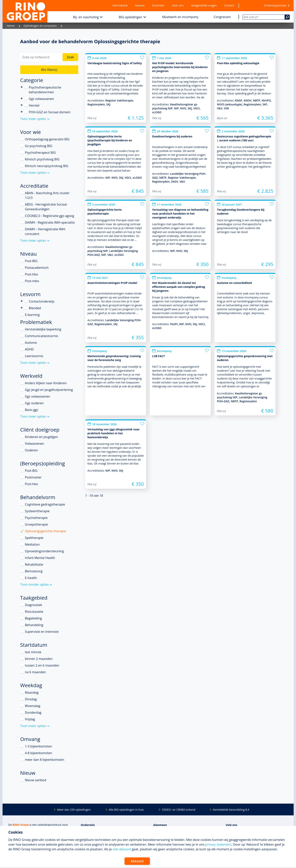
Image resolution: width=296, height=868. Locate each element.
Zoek (70, 57)
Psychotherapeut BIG (40, 153)
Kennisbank (120, 5)
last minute (33, 652)
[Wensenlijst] (249, 6)
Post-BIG (31, 261)
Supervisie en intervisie (42, 632)
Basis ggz (32, 410)
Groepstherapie (36, 524)
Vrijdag (30, 719)
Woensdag (33, 706)
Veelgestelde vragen (204, 5)
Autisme (31, 343)
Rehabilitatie (34, 564)
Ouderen (31, 450)
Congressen (222, 17)
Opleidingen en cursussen (40, 26)
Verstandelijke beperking (43, 329)
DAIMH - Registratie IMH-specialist (50, 222)
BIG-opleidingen (130, 17)
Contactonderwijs (22, 301)
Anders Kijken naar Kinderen (46, 383)
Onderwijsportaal (275, 5)
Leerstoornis (34, 356)
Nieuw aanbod (36, 780)
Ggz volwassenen (41, 99)
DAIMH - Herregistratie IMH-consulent (46, 231)
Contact (229, 5)
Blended (22, 308)
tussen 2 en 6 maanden (42, 665)
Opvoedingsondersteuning (44, 551)
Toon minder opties (35, 584)
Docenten (158, 5)
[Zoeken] (287, 17)
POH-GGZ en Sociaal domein (50, 112)
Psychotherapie (36, 518)
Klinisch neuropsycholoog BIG (47, 166)
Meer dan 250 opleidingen (74, 810)
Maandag (32, 692)
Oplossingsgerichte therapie (46, 531)
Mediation (32, 544)
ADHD (29, 349)
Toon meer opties (33, 119)
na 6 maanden (36, 672)
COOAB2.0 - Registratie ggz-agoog (50, 216)
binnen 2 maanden (39, 659)
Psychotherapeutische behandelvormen (22, 87)
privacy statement (218, 844)
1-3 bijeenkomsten (39, 746)
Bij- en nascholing (86, 17)
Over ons (178, 5)
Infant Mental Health (40, 558)
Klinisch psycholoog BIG (42, 159)
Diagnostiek (34, 605)
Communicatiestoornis (42, 336)
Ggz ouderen (34, 403)
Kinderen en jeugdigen (41, 437)
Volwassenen (35, 444)
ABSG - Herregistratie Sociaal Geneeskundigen (46, 207)
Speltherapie (34, 538)
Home (11, 26)
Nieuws (140, 5)
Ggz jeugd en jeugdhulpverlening (49, 390)
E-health (31, 578)
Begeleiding (33, 618)
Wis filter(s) (49, 70)
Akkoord (137, 861)
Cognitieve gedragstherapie (45, 504)
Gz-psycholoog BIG (39, 146)
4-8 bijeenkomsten (39, 753)
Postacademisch (37, 268)
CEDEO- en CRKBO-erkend (179, 810)
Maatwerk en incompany (180, 17)
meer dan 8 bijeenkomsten (45, 760)
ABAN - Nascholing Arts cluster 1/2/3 (47, 195)
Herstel (34, 105)
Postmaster (33, 477)
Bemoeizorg (34, 571)
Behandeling (34, 625)
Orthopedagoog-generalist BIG (47, 139)
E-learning (32, 315)
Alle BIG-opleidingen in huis (126, 810)
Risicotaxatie (34, 612)
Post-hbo (32, 274)
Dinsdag (31, 699)
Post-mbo (32, 281)
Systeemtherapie (37, 511)
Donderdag (33, 713)
